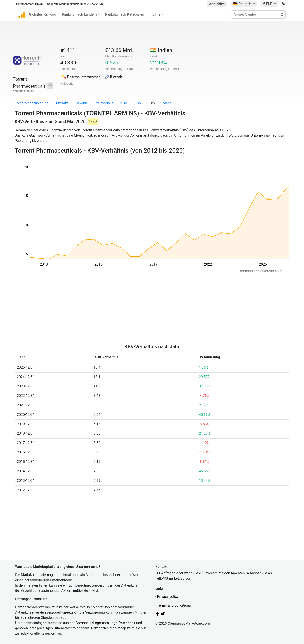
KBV (152, 103)
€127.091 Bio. (95, 4)
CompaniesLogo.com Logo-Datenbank (105, 623)
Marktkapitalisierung (33, 103)
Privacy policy (168, 597)
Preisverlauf (104, 103)
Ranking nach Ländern (79, 14)
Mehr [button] (167, 103)
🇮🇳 (161, 50)
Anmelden (217, 4)
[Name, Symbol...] (258, 14)
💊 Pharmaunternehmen (81, 77)
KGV (124, 103)
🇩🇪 (243, 4)
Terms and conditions (174, 605)
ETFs (156, 14)
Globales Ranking (43, 14)
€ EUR (268, 4)
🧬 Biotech (114, 77)
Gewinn (81, 103)
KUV (138, 103)
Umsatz (62, 103)
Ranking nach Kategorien (125, 14)
